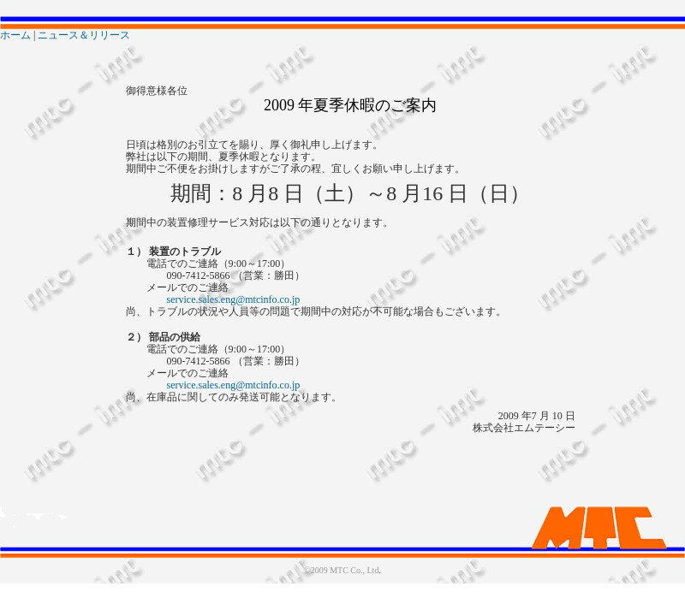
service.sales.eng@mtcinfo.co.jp (234, 299)
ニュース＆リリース (84, 35)
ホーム (15, 35)
